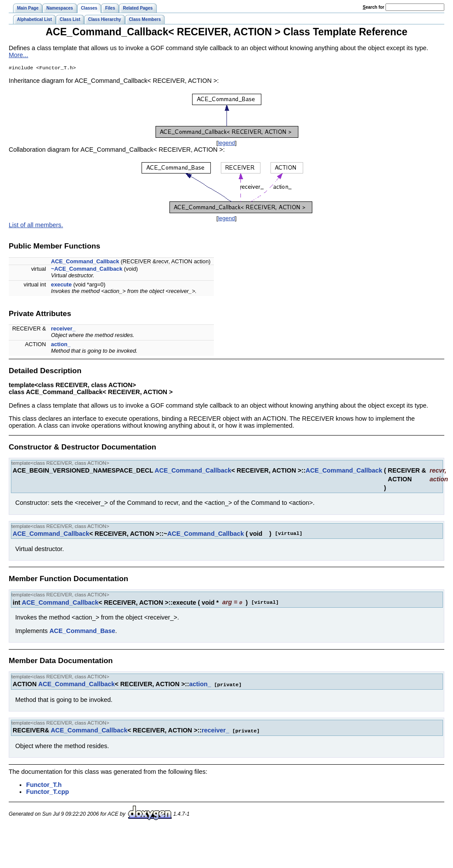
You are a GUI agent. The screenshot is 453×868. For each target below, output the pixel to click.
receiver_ (63, 329)
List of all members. (36, 226)
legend (226, 144)
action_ (61, 345)
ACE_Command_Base (82, 631)
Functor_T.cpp (47, 791)
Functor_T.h (44, 784)
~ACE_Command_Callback (87, 270)
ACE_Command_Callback (85, 262)
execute (61, 285)
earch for (374, 7)
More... (19, 55)
